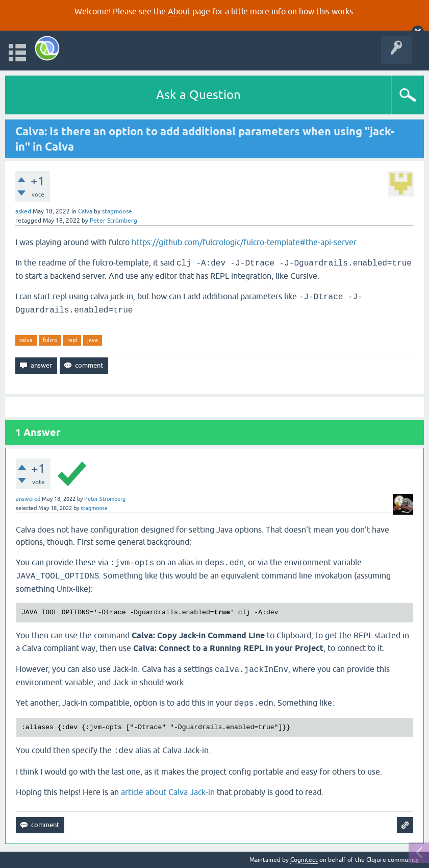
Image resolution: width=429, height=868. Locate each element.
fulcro (50, 340)
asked (23, 211)
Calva (85, 211)
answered (28, 499)
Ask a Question (198, 95)
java (93, 340)
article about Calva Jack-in (168, 792)
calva (26, 340)
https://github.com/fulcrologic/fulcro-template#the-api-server (244, 242)
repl (72, 340)
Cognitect (304, 860)
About (179, 11)
